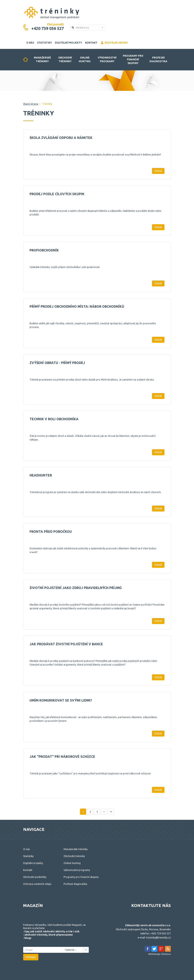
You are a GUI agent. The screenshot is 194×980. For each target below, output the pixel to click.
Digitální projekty (68, 43)
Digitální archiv (114, 43)
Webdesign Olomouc (160, 954)
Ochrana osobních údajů (37, 884)
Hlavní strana (31, 104)
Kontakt (91, 43)
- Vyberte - (71, 950)
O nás (30, 43)
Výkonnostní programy (107, 59)
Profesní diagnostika (158, 59)
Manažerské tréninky (42, 59)
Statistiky (45, 43)
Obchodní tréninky (65, 59)
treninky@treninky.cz (159, 938)
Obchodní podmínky (35, 877)
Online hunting (85, 59)
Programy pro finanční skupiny (133, 59)
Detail (158, 171)
